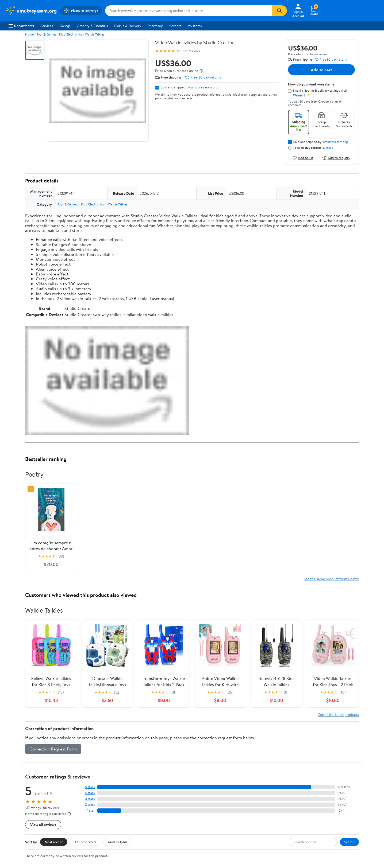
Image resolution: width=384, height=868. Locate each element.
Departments (21, 26)
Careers (175, 26)
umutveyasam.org (204, 87)
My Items (195, 26)
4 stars (90, 793)
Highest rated (85, 842)
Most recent (54, 842)
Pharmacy (155, 26)
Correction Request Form (53, 749)
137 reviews (191, 51)
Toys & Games (46, 34)
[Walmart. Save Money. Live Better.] (31, 11)
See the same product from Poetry (331, 579)
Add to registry (336, 158)
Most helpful (117, 842)
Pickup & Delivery (128, 26)
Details (328, 148)
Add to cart (321, 70)
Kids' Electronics (71, 34)
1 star (91, 810)
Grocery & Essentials (92, 26)
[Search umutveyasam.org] (189, 11)
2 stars (90, 805)
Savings (65, 26)
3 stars (90, 799)
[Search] (279, 11)
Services (47, 26)
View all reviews (43, 825)
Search (349, 842)
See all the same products (339, 715)
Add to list (303, 158)
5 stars (90, 787)
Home (29, 34)
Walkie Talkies (95, 34)
